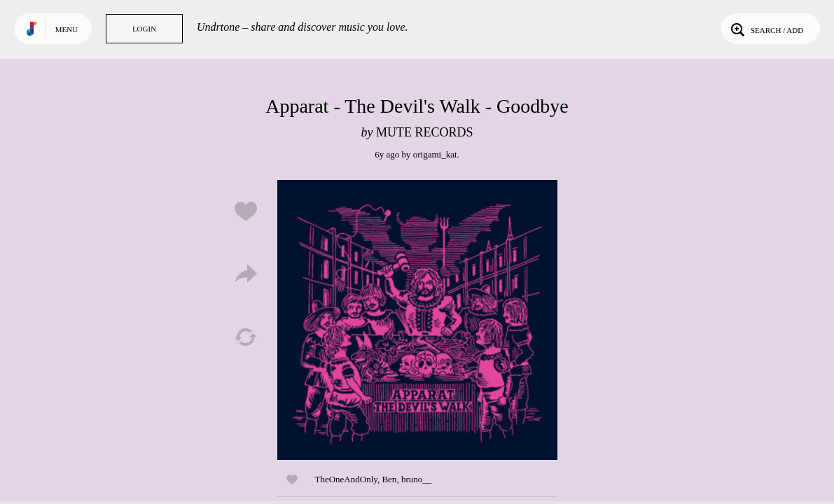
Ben (389, 479)
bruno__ (416, 479)
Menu (67, 29)
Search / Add (766, 29)
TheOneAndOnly (346, 479)
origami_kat (435, 154)
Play (417, 320)
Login (144, 29)
